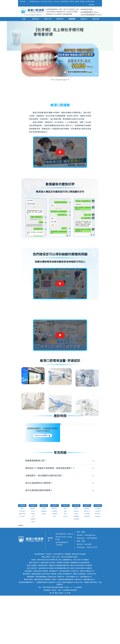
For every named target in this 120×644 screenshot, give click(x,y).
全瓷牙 (44, 557)
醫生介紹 (48, 19)
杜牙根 (67, 80)
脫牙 (65, 562)
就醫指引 (84, 19)
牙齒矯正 (55, 554)
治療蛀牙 (87, 557)
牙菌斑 (33, 562)
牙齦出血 (76, 560)
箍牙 (55, 565)
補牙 (65, 557)
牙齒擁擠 (55, 562)
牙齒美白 (33, 554)
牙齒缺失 (98, 565)
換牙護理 (87, 562)
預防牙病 (98, 562)
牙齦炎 (76, 562)
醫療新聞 (60, 19)
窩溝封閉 (87, 565)
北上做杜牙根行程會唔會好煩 (33, 92)
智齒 (65, 560)
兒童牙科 (87, 554)
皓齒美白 (33, 557)
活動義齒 (44, 560)
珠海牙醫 (23, 2)
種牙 (22, 557)
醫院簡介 (36, 19)
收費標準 (72, 19)
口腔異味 (98, 560)
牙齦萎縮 (76, 565)
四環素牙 (33, 567)
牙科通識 (98, 557)
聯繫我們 (92, 5)
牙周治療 (76, 554)
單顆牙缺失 (22, 562)
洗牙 (33, 565)
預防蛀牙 (87, 560)
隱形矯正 (55, 557)
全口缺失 (22, 565)
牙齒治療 (65, 554)
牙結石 (33, 560)
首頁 (24, 19)
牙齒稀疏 (55, 560)
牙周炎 (76, 557)
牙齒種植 (22, 554)
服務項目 (96, 19)
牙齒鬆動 (76, 567)
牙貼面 (33, 570)
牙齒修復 (44, 554)
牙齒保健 (98, 554)
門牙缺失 (22, 560)
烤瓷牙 (44, 562)
